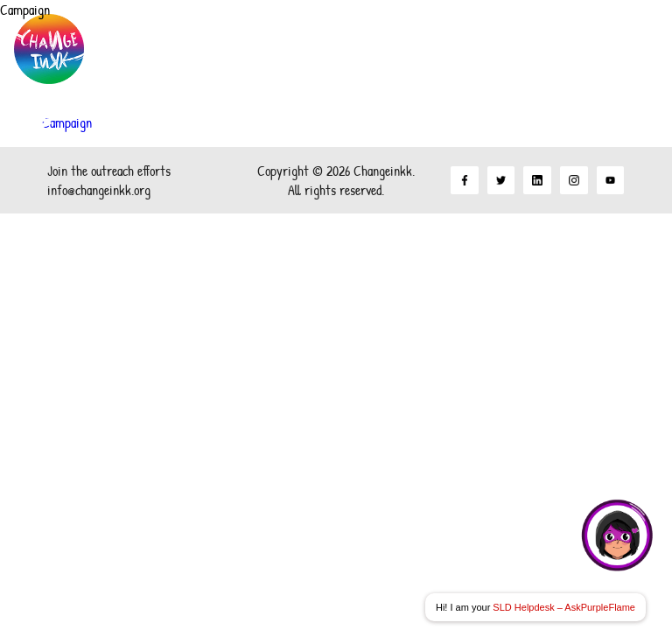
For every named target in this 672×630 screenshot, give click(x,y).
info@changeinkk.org (99, 190)
